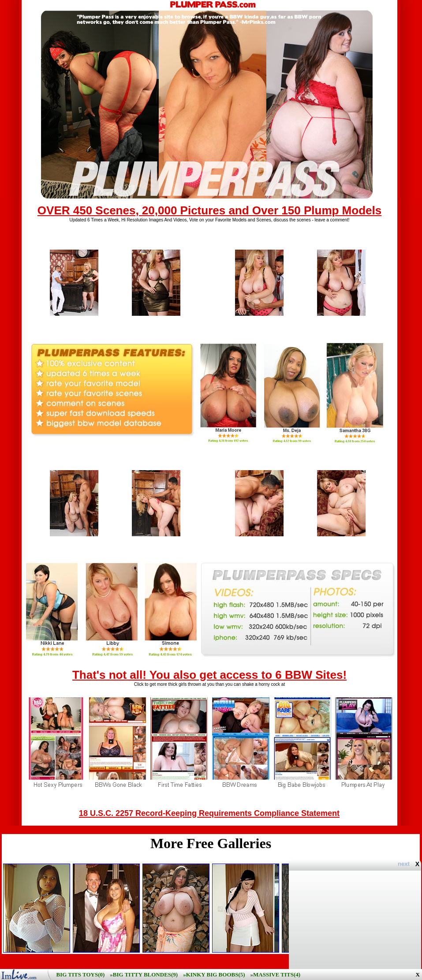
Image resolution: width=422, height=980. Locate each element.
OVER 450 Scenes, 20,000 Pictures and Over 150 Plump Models (209, 210)
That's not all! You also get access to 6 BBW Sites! (209, 675)
